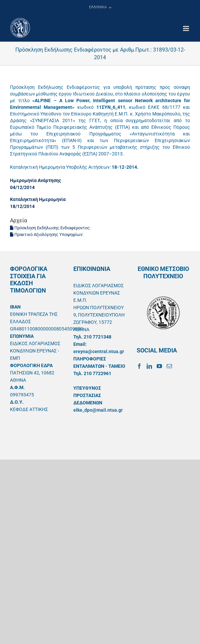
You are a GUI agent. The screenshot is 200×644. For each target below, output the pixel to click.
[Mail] (169, 366)
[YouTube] (159, 366)
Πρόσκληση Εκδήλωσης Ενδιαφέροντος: (51, 228)
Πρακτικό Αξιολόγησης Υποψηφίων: (47, 234)
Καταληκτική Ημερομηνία (38, 199)
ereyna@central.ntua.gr (99, 351)
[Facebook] (139, 366)
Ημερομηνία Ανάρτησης (35, 180)
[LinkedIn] (149, 366)
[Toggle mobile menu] (186, 28)
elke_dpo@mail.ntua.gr (98, 410)
